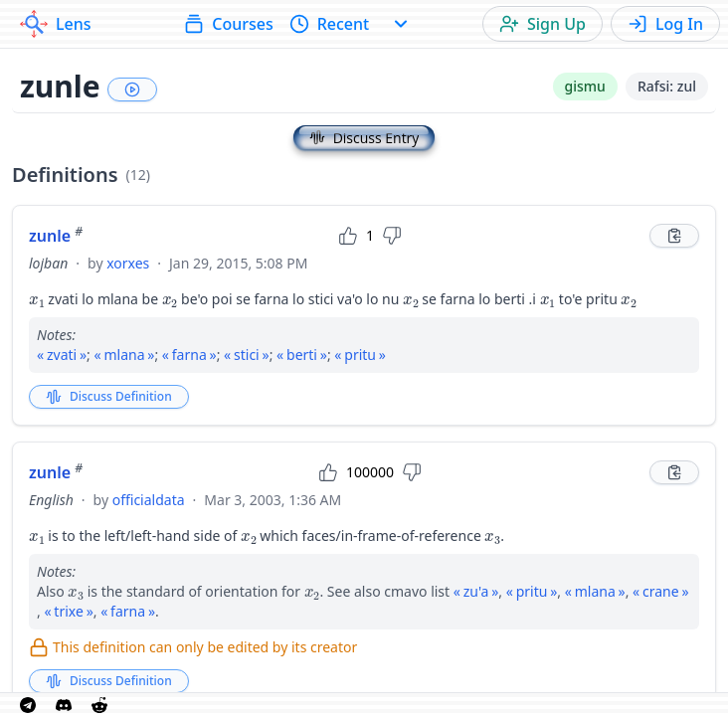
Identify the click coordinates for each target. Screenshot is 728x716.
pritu (360, 355)
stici (247, 355)
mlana (124, 355)
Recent (330, 24)
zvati (62, 355)
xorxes (128, 263)
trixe (68, 611)
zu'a (476, 591)
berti (302, 355)
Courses (228, 24)
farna (189, 355)
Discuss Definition (109, 396)
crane (661, 591)
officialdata (149, 500)
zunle (56, 236)
